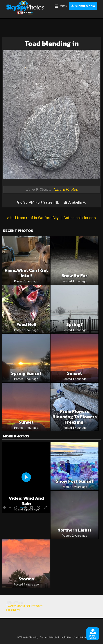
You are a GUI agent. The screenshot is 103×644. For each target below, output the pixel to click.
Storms (26, 579)
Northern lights (74, 530)
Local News (13, 610)
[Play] (26, 477)
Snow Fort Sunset (75, 481)
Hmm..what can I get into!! (26, 273)
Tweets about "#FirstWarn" (25, 606)
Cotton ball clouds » (80, 218)
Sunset (74, 373)
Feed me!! (26, 324)
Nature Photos (66, 189)
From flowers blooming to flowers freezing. (75, 417)
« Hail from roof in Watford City (33, 218)
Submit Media (83, 6)
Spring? (75, 324)
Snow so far (74, 276)
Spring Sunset (26, 373)
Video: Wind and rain (26, 501)
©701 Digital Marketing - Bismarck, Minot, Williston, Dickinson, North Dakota (51, 637)
